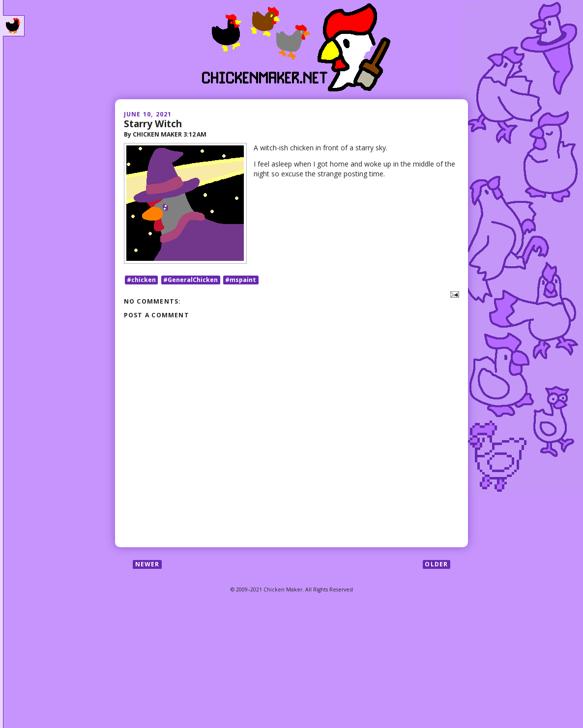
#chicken (141, 280)
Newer (147, 564)
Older (436, 564)
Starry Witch (153, 124)
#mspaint (241, 280)
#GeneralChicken (190, 280)
